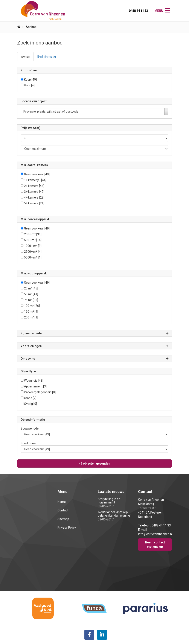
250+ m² (33, 234)
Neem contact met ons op (155, 545)
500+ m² (33, 240)
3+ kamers (34, 192)
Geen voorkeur (37, 174)
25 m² (31, 288)
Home (62, 502)
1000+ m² (33, 246)
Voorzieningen (94, 346)
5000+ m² (33, 257)
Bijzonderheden (94, 333)
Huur (29, 85)
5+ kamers (34, 203)
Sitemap (63, 519)
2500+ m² (33, 252)
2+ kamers (34, 186)
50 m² (31, 294)
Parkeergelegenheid (40, 392)
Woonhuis (34, 381)
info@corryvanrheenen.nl (155, 534)
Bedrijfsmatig (47, 57)
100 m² (32, 306)
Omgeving (94, 359)
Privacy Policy (67, 528)
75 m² (31, 300)
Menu (159, 11)
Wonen (25, 57)
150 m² (31, 312)
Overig (30, 404)
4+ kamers (34, 197)
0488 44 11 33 (138, 11)
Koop (30, 80)
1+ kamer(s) (35, 180)
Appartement (35, 386)
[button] (94, 463)
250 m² (31, 317)
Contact (63, 510)
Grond (30, 398)
